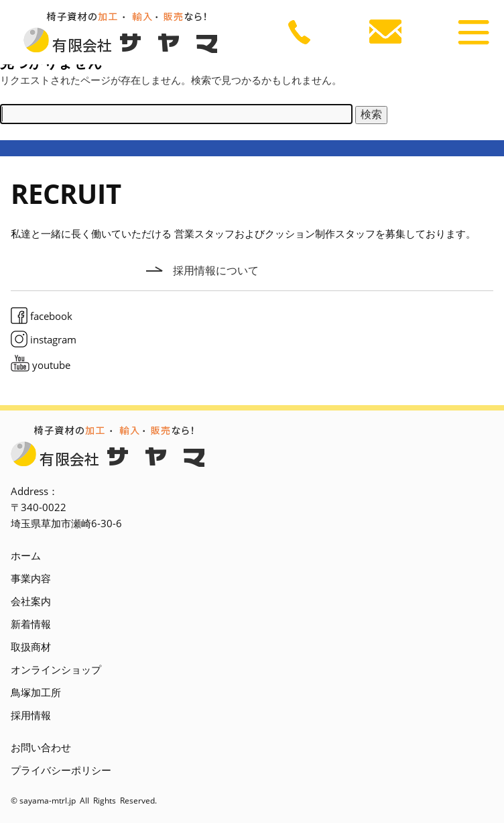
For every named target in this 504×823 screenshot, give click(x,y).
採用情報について (216, 270)
